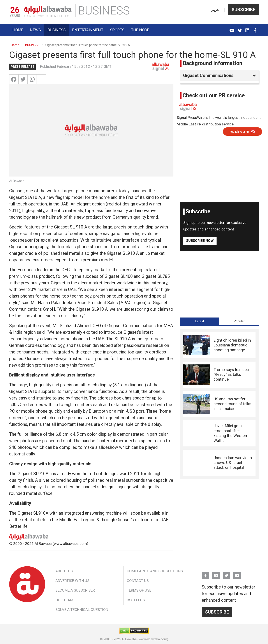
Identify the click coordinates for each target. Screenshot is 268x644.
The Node (140, 30)
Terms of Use (139, 590)
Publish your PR (239, 132)
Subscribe (243, 10)
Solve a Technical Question (82, 610)
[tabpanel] (219, 404)
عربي (215, 10)
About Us (64, 571)
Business (57, 30)
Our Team (64, 600)
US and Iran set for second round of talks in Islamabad (232, 404)
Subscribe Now (200, 241)
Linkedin (247, 29)
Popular (239, 321)
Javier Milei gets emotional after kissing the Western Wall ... (231, 433)
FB (255, 29)
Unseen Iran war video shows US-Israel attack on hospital (233, 463)
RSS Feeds (136, 600)
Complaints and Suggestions (155, 571)
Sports (117, 30)
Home (18, 30)
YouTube (232, 29)
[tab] (200, 321)
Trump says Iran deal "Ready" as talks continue (232, 375)
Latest (200, 321)
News (35, 30)
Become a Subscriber (75, 590)
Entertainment (88, 30)
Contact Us (138, 581)
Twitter (240, 29)
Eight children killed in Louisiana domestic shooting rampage (232, 345)
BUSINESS (32, 45)
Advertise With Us (72, 581)
